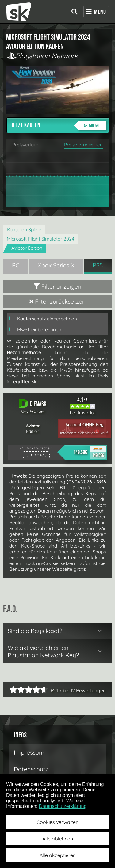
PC (16, 265)
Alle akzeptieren (58, 855)
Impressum (29, 752)
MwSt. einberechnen (35, 330)
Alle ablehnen (58, 839)
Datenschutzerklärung (63, 806)
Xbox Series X (56, 265)
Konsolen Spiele (24, 230)
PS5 (98, 265)
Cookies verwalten (58, 822)
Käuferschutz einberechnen (43, 319)
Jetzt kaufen (59, 126)
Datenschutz (31, 769)
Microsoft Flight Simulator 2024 (41, 239)
